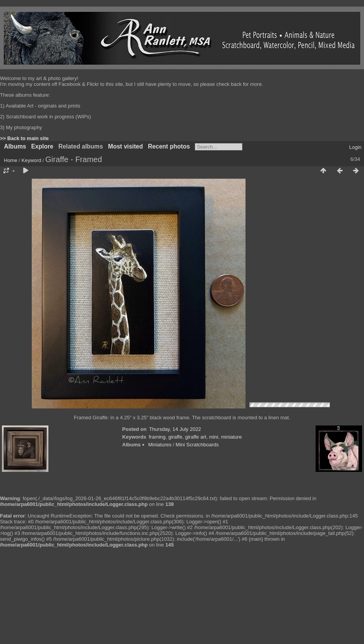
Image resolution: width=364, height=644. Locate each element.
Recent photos (169, 146)
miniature (231, 437)
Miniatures (160, 445)
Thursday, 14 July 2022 (175, 429)
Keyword (32, 160)
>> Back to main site (24, 138)
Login (355, 147)
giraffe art (196, 437)
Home (11, 160)
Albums (15, 146)
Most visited (125, 146)
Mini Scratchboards (197, 445)
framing (157, 437)
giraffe (175, 437)
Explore (42, 146)
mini (214, 437)
